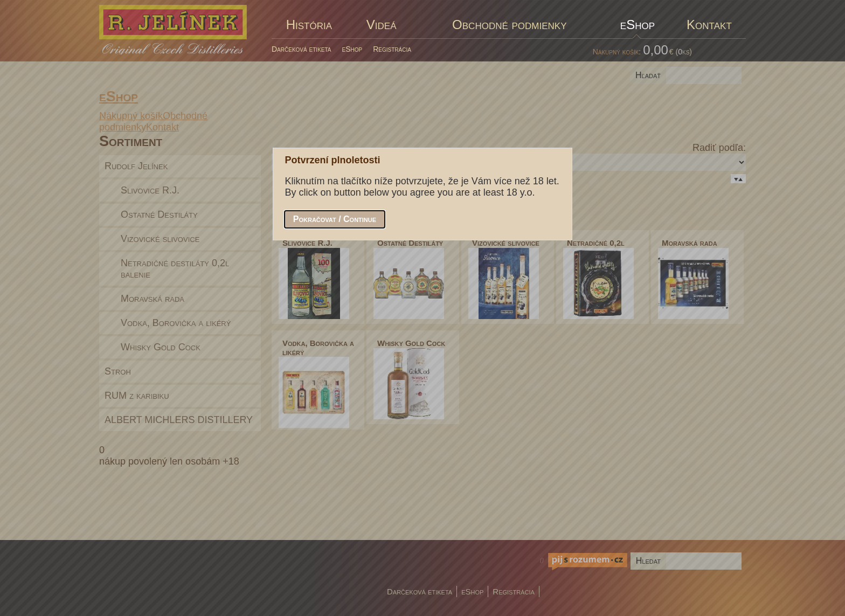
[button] (335, 219)
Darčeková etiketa (302, 49)
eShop (352, 49)
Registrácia (392, 49)
